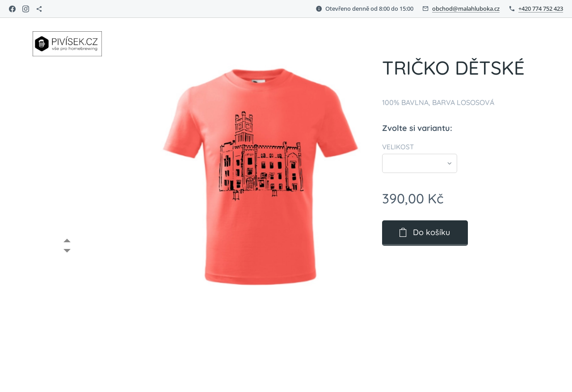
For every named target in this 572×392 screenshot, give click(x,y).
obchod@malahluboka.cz (466, 8)
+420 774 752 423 (541, 8)
